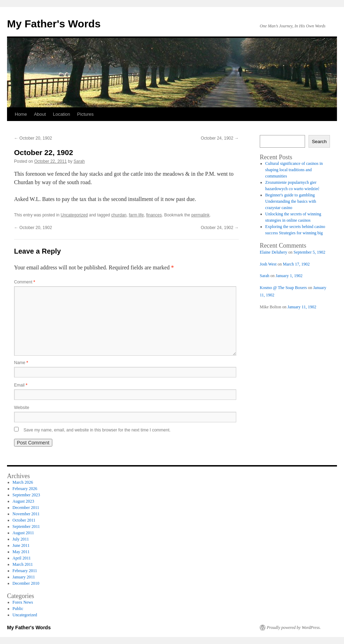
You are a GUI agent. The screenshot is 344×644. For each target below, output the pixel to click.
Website (22, 408)
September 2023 (26, 495)
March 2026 (23, 482)
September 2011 (26, 526)
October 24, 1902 (220, 138)
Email (21, 385)
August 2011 (23, 533)
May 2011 (21, 552)
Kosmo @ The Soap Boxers (283, 288)
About (40, 114)
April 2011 (22, 558)
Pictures (85, 114)
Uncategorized (74, 215)
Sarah (79, 161)
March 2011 (23, 564)
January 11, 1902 (302, 307)
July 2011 (21, 539)
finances (154, 215)
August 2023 (24, 501)
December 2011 (26, 508)
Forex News (23, 602)
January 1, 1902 (289, 276)
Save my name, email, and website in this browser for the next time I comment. (97, 430)
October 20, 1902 (33, 138)
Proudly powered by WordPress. (294, 628)
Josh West (268, 264)
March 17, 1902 (296, 264)
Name (21, 363)
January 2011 (24, 577)
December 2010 (26, 583)
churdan (119, 215)
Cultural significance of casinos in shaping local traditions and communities (294, 170)
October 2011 (24, 520)
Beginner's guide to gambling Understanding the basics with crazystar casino (291, 201)
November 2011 (26, 514)
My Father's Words (54, 24)
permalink (200, 215)
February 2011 (25, 571)
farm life (136, 215)
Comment (25, 282)
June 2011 (21, 545)
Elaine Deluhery (273, 252)
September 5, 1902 (309, 252)
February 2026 (25, 489)
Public (18, 609)
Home (21, 114)
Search (319, 142)
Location (62, 114)
